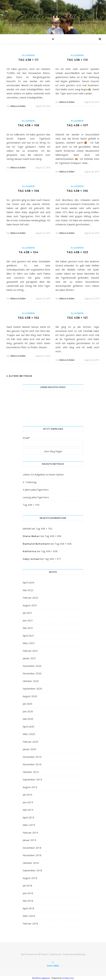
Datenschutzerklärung (74, 954)
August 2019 (30, 787)
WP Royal (43, 954)
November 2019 (32, 764)
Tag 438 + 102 (28, 318)
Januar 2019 (29, 840)
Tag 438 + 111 (28, 60)
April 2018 (28, 908)
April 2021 (28, 636)
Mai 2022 (28, 590)
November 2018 (32, 855)
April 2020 (28, 726)
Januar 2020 (29, 749)
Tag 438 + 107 (77, 125)
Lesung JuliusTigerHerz (36, 497)
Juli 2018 (27, 886)
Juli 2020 (27, 704)
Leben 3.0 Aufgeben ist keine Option (43, 474)
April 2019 (28, 817)
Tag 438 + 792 (31, 505)
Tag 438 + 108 (28, 125)
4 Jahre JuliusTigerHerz (36, 490)
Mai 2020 (28, 719)
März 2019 (29, 825)
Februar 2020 (30, 742)
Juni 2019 (28, 802)
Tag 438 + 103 (77, 252)
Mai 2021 (28, 628)
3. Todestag (30, 482)
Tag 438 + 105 (77, 191)
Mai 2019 (28, 810)
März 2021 (29, 643)
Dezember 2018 (32, 848)
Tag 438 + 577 (53, 559)
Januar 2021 (29, 658)
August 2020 (30, 696)
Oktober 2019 (31, 772)
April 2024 (28, 582)
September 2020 (32, 689)
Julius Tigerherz (53, 15)
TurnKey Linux (68, 978)
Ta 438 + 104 (28, 252)
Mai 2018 (28, 901)
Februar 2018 (30, 923)
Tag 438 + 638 (49, 551)
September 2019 (32, 779)
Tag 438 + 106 (28, 191)
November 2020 (32, 673)
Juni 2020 (28, 711)
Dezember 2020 (32, 666)
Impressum (56, 954)
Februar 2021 (30, 651)
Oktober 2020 (31, 681)
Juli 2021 (27, 613)
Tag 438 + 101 (77, 318)
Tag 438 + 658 (53, 536)
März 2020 (29, 734)
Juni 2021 (28, 620)
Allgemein (28, 55)
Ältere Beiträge (19, 376)
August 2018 (30, 878)
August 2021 (30, 605)
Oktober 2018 (31, 863)
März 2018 (29, 916)
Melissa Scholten (18, 106)
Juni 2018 (28, 893)
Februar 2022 (30, 598)
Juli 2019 (27, 795)
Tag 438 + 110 (77, 60)
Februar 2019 (30, 833)
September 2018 (32, 870)
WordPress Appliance (41, 978)
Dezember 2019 (32, 757)
